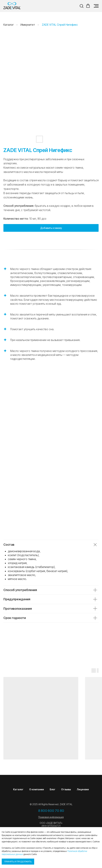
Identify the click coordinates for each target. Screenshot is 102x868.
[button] (81, 6)
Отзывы (66, 789)
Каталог (18, 789)
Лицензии (83, 789)
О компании (37, 789)
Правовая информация (51, 817)
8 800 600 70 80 (51, 811)
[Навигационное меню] (96, 6)
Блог (53, 789)
